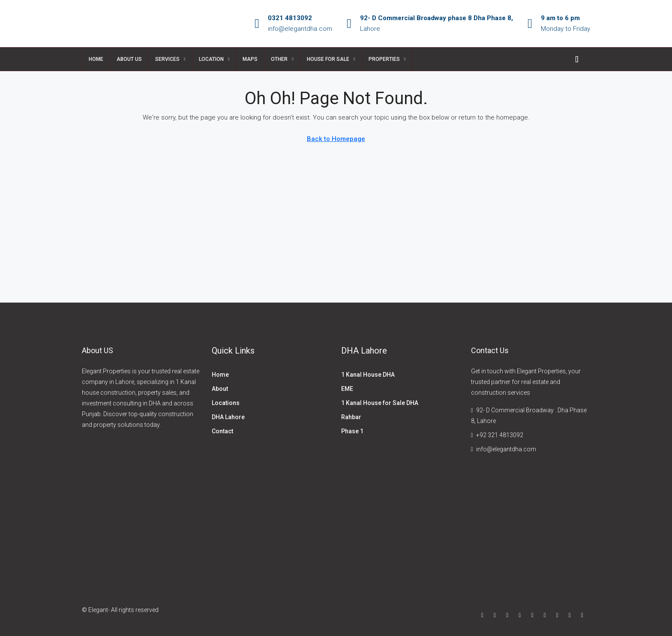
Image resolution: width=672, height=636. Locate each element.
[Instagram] (509, 615)
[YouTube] (547, 615)
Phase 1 (352, 431)
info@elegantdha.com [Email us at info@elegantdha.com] (506, 449)
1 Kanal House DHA (368, 375)
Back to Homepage (336, 139)
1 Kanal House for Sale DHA (380, 403)
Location (211, 59)
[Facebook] (484, 615)
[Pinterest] (559, 615)
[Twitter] (496, 615)
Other (279, 59)
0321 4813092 (290, 18)
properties (384, 59)
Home (96, 59)
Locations (226, 403)
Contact (222, 431)
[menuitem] (577, 59)
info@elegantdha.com (300, 29)
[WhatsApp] (584, 615)
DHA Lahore (228, 417)
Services (167, 59)
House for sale (328, 59)
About (220, 389)
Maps (250, 59)
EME (347, 389)
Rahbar (351, 417)
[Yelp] (571, 615)
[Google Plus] (534, 615)
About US (129, 59)
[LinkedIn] (521, 615)
